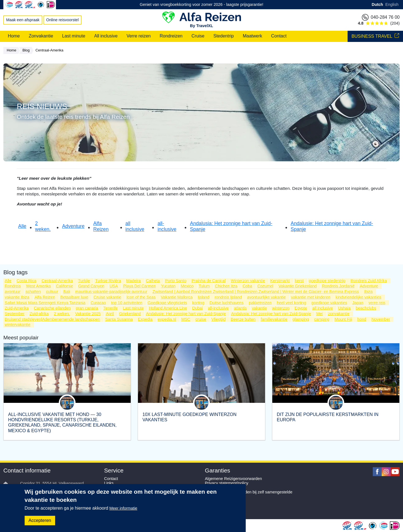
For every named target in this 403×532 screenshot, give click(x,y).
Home (14, 36)
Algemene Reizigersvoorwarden (233, 479)
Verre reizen (139, 36)
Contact (279, 36)
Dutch (377, 4)
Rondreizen (171, 36)
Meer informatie (123, 508)
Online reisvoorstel (62, 20)
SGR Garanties (219, 488)
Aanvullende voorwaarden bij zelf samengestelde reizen (249, 494)
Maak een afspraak (23, 20)
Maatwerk (252, 36)
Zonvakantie (41, 36)
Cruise (198, 36)
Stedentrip (224, 36)
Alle (22, 226)
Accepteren (40, 520)
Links (109, 483)
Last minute (74, 36)
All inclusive (106, 36)
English (392, 4)
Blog (27, 51)
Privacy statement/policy (227, 483)
